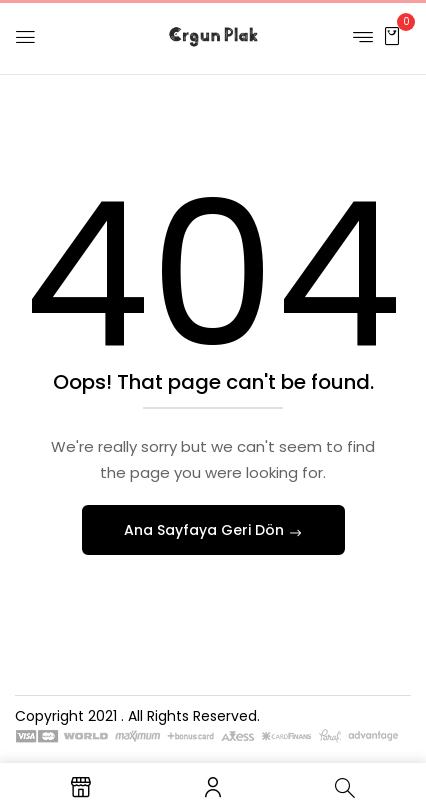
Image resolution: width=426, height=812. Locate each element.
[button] (392, 35)
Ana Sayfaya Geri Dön (206, 530)
